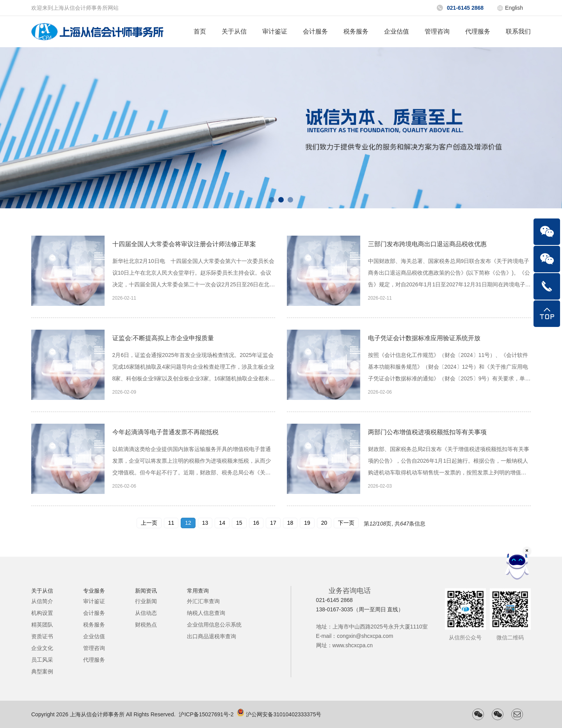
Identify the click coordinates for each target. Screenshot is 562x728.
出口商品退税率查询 (212, 636)
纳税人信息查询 (206, 613)
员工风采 (42, 660)
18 (290, 523)
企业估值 (397, 31)
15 (239, 523)
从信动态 (146, 613)
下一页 (346, 523)
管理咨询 (437, 31)
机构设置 (42, 613)
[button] (272, 200)
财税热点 (146, 625)
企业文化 (42, 648)
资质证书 (42, 636)
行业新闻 (146, 601)
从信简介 (42, 601)
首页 (200, 31)
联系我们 (518, 31)
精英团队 (42, 625)
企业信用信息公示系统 (214, 625)
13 (205, 523)
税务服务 (356, 31)
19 (307, 523)
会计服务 (315, 31)
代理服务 (478, 31)
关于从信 (234, 31)
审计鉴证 (275, 31)
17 (273, 523)
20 (324, 523)
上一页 (149, 523)
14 (222, 523)
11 (171, 523)
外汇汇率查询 (203, 601)
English (514, 8)
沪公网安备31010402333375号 (284, 714)
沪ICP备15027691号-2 (206, 714)
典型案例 (42, 671)
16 (256, 523)
